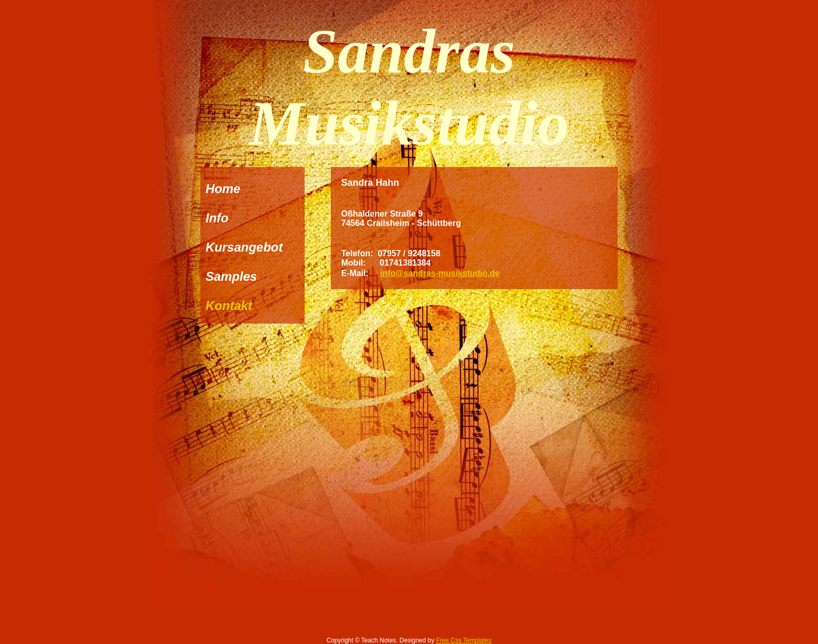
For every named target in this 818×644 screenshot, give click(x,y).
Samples (231, 276)
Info (217, 218)
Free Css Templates (464, 640)
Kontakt (229, 306)
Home (223, 189)
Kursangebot (244, 247)
